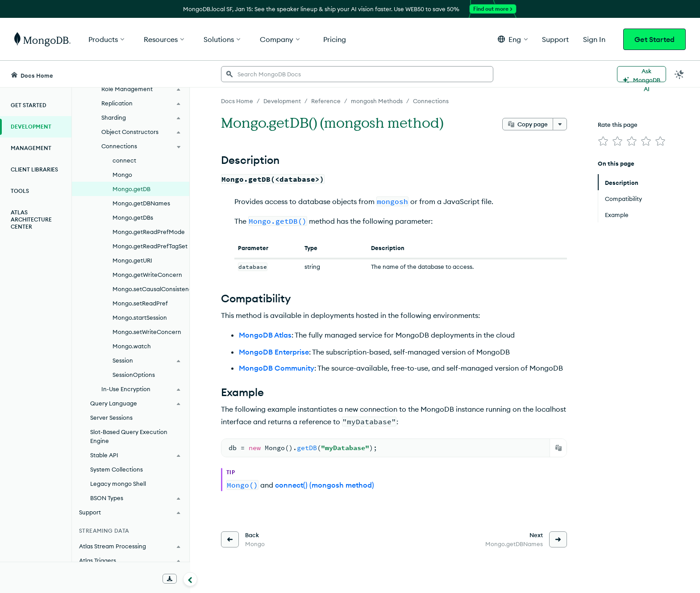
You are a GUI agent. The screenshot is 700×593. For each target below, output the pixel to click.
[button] (513, 39)
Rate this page (618, 125)
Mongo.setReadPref (140, 303)
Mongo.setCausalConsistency (151, 289)
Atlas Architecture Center (31, 219)
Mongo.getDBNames (141, 203)
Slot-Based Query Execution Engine (129, 436)
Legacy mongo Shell (118, 484)
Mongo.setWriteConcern (147, 332)
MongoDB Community (277, 368)
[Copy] (558, 448)
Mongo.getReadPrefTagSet (150, 246)
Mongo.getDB (131, 189)
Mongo (122, 175)
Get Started (654, 39)
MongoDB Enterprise (274, 352)
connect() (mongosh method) (325, 485)
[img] (603, 141)
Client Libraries (34, 169)
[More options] (560, 124)
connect (124, 160)
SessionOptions (134, 375)
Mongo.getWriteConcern (147, 275)
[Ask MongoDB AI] (642, 74)
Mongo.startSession (140, 317)
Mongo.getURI (132, 260)
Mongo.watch (132, 346)
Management (31, 148)
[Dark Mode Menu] (679, 74)
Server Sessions (111, 418)
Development (31, 127)
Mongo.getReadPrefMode (149, 232)
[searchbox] (357, 74)
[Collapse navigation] (190, 579)
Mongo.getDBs (133, 217)
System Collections (117, 469)
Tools (20, 191)
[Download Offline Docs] (170, 579)
